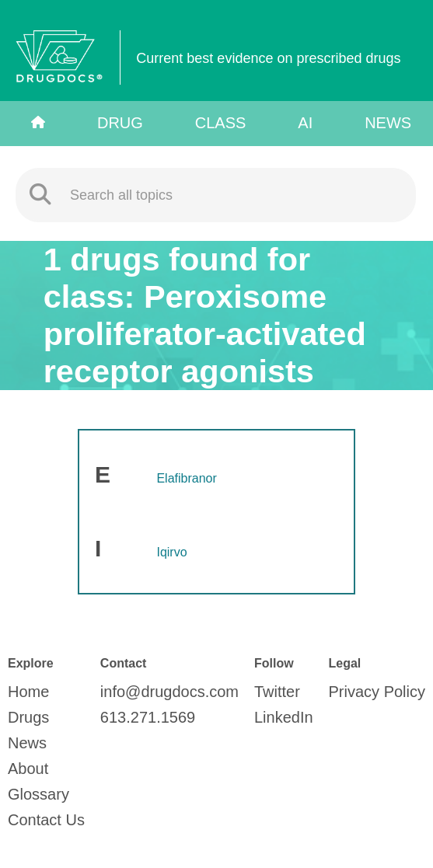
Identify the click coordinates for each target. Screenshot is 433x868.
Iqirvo (171, 552)
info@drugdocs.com (169, 692)
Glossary (38, 794)
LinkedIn (284, 717)
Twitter (277, 692)
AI (305, 123)
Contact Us (46, 820)
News (388, 123)
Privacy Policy (377, 692)
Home (28, 692)
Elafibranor (186, 478)
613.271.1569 (148, 717)
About (28, 769)
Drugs (28, 717)
